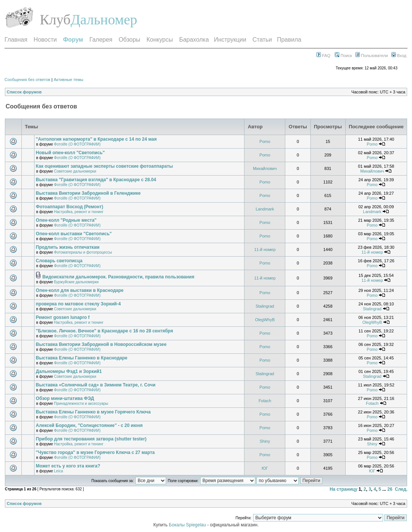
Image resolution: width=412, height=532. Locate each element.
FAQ (323, 56)
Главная (16, 40)
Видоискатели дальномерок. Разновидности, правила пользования (118, 277)
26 (390, 489)
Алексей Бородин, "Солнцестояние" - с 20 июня (89, 425)
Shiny (265, 441)
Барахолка (194, 40)
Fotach (265, 401)
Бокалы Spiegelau (188, 525)
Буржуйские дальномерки (76, 282)
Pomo (265, 141)
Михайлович (265, 168)
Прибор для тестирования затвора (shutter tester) (91, 439)
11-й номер (265, 249)
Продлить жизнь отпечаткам (68, 247)
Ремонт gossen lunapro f (63, 317)
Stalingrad (265, 306)
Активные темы (68, 80)
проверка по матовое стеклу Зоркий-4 (79, 304)
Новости (45, 40)
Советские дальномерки (75, 171)
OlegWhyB (265, 320)
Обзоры (129, 40)
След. (401, 489)
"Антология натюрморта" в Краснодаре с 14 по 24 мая (96, 139)
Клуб (55, 20)
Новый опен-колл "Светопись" (70, 153)
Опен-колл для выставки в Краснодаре (80, 290)
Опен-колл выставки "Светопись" (74, 234)
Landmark (265, 209)
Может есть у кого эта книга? (68, 466)
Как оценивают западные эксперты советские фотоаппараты (105, 166)
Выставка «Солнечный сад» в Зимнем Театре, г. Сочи (96, 385)
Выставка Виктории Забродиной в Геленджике (88, 193)
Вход (399, 56)
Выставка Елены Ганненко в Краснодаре (82, 358)
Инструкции (230, 40)
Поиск (343, 56)
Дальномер (104, 20)
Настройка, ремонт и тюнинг (79, 212)
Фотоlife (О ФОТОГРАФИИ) (77, 144)
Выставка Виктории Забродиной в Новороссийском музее (101, 344)
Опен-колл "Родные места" (66, 220)
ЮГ (265, 468)
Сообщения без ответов (27, 80)
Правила (289, 40)
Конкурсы (160, 40)
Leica (58, 471)
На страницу (343, 489)
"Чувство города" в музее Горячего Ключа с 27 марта (95, 452)
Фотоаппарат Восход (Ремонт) (70, 207)
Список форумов (24, 92)
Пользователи (372, 56)
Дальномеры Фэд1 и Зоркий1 (69, 371)
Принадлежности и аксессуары (81, 404)
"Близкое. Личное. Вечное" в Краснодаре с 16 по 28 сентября (105, 331)
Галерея (101, 40)
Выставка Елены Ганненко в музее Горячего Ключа (93, 412)
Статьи (262, 40)
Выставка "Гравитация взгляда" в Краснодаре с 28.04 (96, 180)
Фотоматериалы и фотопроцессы (83, 252)
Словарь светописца (59, 261)
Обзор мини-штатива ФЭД (65, 398)
